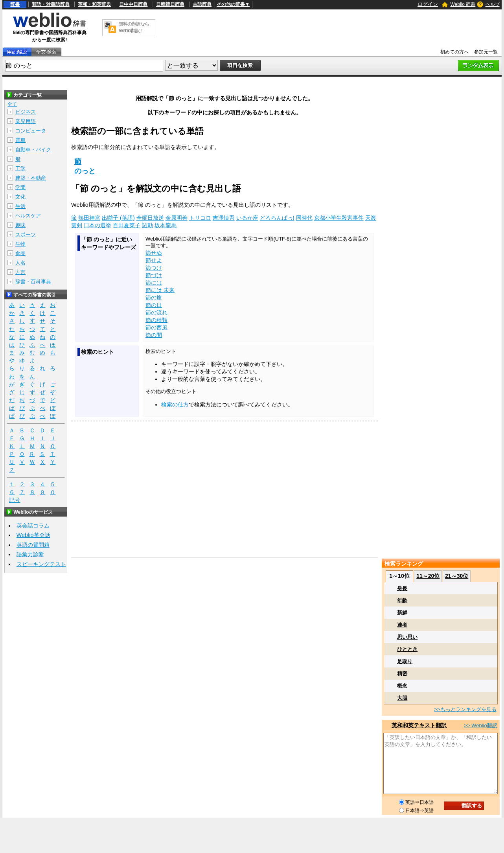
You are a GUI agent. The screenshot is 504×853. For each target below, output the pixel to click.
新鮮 (402, 613)
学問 (20, 187)
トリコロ (200, 218)
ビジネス (26, 112)
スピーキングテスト (41, 564)
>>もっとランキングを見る (465, 709)
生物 (20, 244)
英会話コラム (33, 526)
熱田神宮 (89, 218)
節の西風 (156, 327)
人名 (20, 263)
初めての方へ (454, 52)
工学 (20, 168)
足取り (405, 661)
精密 (402, 674)
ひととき (407, 649)
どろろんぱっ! (277, 218)
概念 (402, 686)
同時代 (304, 218)
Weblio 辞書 (463, 4)
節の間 (154, 335)
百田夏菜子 (127, 225)
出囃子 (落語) (118, 218)
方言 (20, 272)
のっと (85, 171)
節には (154, 283)
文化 (20, 197)
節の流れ (156, 313)
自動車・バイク (33, 150)
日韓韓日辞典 (170, 4)
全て (12, 104)
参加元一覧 (486, 52)
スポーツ (26, 234)
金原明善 (177, 218)
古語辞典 (202, 4)
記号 (15, 500)
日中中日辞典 (133, 4)
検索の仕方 (175, 404)
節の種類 (156, 320)
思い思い (407, 637)
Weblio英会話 (33, 535)
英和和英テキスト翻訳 (419, 725)
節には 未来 (160, 290)
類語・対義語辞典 (51, 4)
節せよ (154, 260)
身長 (402, 588)
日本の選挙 (97, 225)
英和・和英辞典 (94, 4)
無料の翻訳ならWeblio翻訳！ (134, 27)
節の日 (154, 305)
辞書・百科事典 (33, 282)
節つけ (154, 268)
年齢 (402, 600)
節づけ (154, 275)
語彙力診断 (30, 554)
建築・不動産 (31, 178)
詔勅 (147, 225)
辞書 (15, 4)
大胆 (402, 698)
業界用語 (26, 121)
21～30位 (457, 576)
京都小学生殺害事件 (339, 218)
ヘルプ (493, 4)
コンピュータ (31, 131)
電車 (20, 140)
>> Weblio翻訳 (480, 725)
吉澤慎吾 (224, 218)
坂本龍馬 (166, 225)
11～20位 (428, 576)
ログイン (428, 4)
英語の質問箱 (33, 545)
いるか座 (247, 218)
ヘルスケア (28, 216)
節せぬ (154, 253)
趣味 (20, 225)
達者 (402, 625)
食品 (20, 253)
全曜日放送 (150, 218)
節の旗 (154, 298)
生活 (20, 206)
